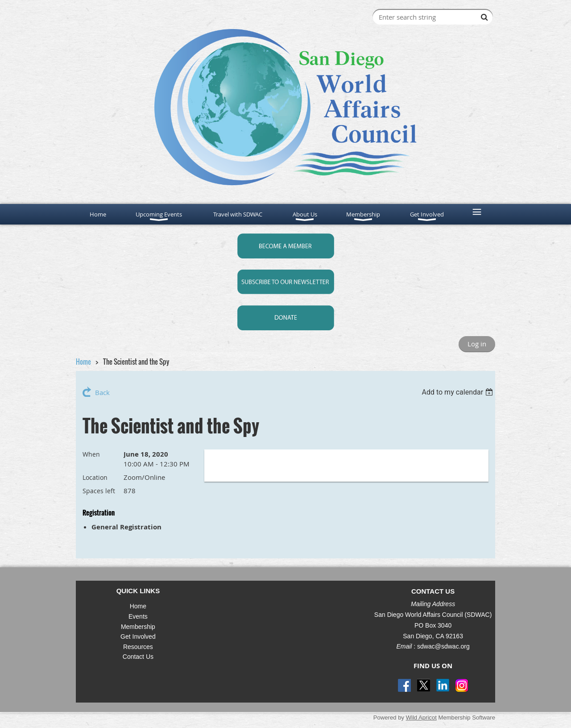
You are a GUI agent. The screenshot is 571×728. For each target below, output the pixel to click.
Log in (477, 344)
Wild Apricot (421, 718)
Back (102, 392)
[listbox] (458, 392)
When (91, 454)
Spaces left (99, 491)
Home (83, 362)
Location (95, 477)
